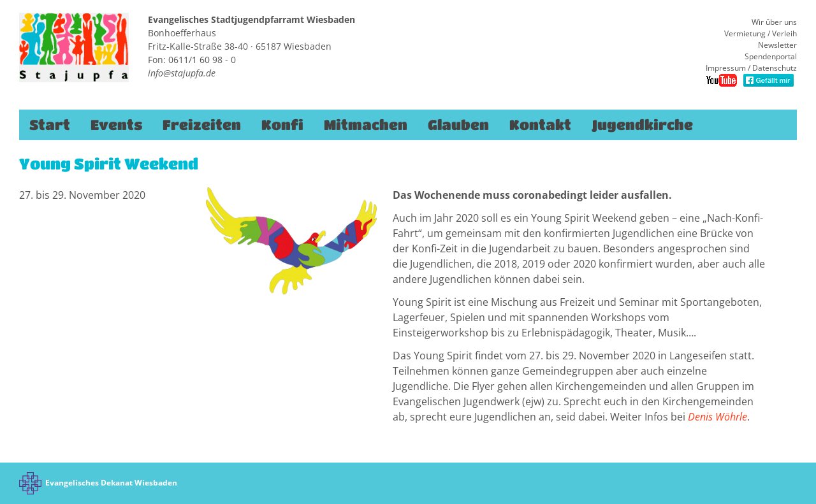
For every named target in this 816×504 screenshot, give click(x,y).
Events (116, 125)
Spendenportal (771, 56)
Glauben (458, 125)
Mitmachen (366, 125)
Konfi (282, 125)
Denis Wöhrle (718, 417)
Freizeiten (202, 125)
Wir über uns (774, 22)
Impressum (726, 68)
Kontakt (540, 125)
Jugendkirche (642, 125)
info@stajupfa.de (182, 73)
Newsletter (777, 45)
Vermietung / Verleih (761, 33)
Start (50, 125)
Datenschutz (775, 68)
